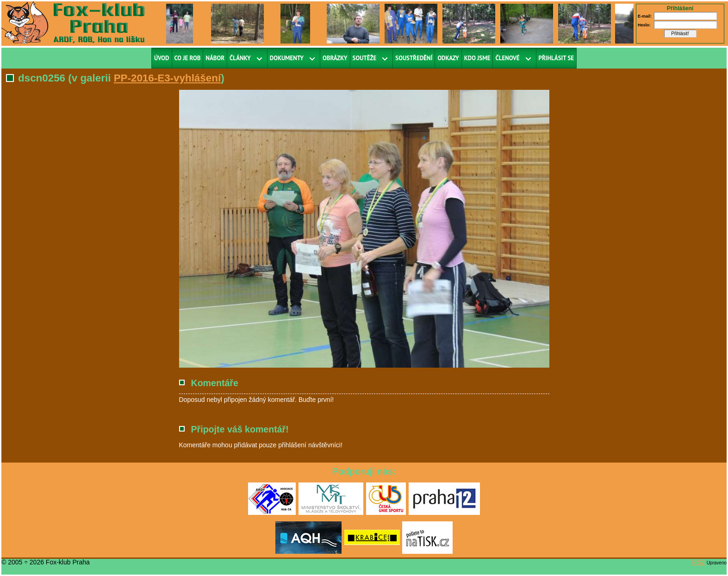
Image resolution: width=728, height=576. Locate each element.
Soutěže (365, 58)
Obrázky (335, 58)
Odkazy (448, 58)
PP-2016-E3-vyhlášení (168, 78)
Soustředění (414, 58)
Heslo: (644, 25)
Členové (507, 58)
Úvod (162, 58)
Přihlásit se (557, 58)
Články (240, 58)
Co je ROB (188, 58)
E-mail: (645, 16)
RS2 (699, 562)
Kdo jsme (477, 58)
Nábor (215, 58)
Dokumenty (287, 58)
